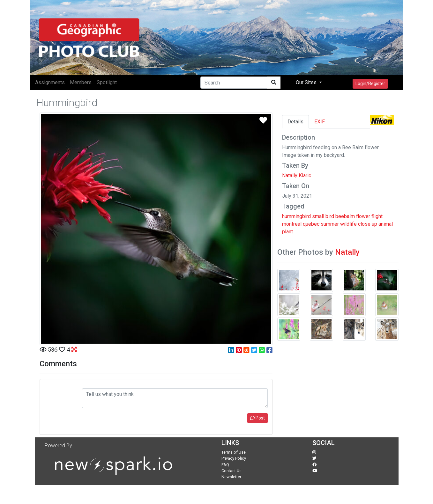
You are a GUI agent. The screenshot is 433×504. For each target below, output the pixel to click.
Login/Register (370, 84)
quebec (311, 224)
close (364, 224)
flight (377, 216)
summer (330, 224)
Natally (347, 252)
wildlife (348, 224)
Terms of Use (234, 452)
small (318, 216)
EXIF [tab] (320, 122)
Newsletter (231, 477)
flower (363, 216)
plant (287, 232)
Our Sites (307, 82)
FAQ (225, 465)
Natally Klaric (297, 175)
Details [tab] (295, 122)
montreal (292, 224)
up (374, 224)
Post (258, 418)
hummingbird (296, 216)
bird (330, 216)
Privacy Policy (234, 458)
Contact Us (231, 471)
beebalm (345, 216)
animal (386, 224)
